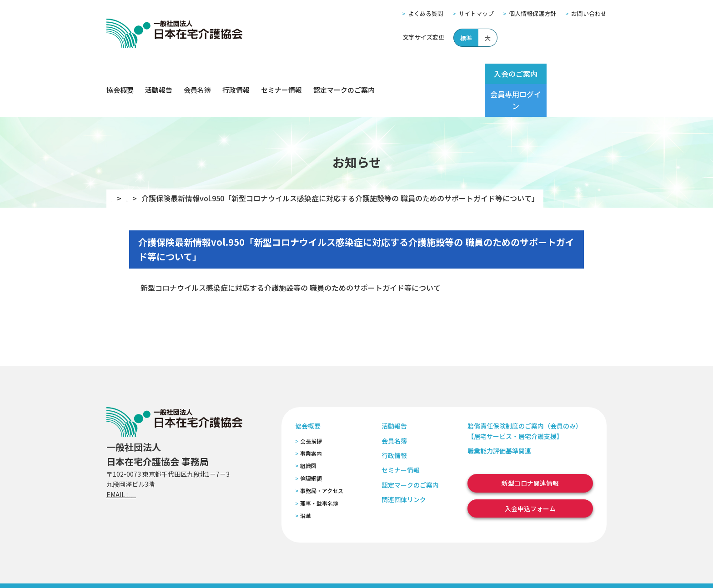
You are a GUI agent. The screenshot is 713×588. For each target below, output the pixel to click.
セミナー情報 (281, 74)
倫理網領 (311, 446)
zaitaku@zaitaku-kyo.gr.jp (169, 462)
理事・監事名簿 (319, 471)
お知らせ (154, 166)
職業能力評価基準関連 (499, 419)
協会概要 (120, 74)
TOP (118, 166)
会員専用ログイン (571, 74)
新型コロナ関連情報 (530, 451)
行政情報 (236, 74)
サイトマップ (476, 13)
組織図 (308, 433)
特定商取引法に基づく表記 (278, 569)
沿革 (306, 483)
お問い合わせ (589, 13)
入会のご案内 (498, 74)
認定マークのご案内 (344, 74)
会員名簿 (197, 74)
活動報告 (159, 74)
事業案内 (311, 421)
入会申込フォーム (530, 476)
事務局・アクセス (322, 458)
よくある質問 (426, 13)
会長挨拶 (311, 408)
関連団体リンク (404, 467)
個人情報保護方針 (532, 13)
